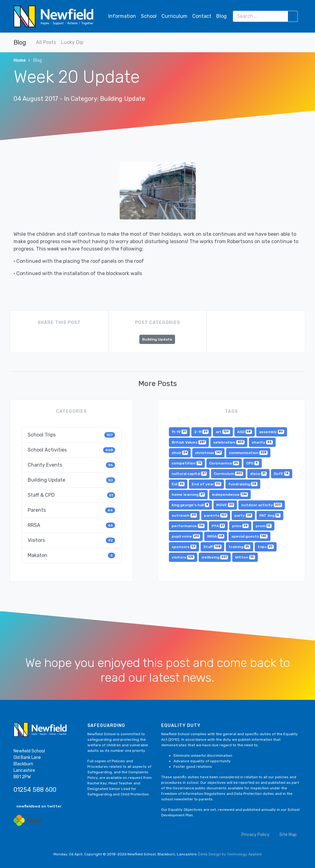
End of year (206, 484)
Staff (212, 547)
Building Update (123, 99)
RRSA (71, 525)
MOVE (225, 505)
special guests (249, 536)
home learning (188, 495)
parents (216, 515)
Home (20, 60)
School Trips (71, 435)
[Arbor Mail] (28, 820)
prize (240, 526)
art (223, 432)
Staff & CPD (71, 495)
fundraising (243, 484)
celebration (229, 442)
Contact (202, 16)
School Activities (71, 450)
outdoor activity (261, 505)
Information (122, 16)
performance (188, 526)
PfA (218, 526)
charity (262, 442)
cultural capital (189, 474)
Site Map (288, 835)
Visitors (71, 540)
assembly (272, 432)
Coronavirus (224, 463)
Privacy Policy (255, 835)
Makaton (71, 555)
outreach (184, 515)
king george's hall (190, 505)
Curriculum (174, 16)
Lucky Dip (72, 42)
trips (266, 547)
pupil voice (186, 536)
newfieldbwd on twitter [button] (39, 806)
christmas (208, 453)
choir (180, 453)
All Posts (46, 42)
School (149, 16)
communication (248, 453)
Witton (245, 557)
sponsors (184, 547)
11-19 (179, 432)
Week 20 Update (77, 77)
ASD (245, 432)
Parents (71, 510)
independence (230, 495)
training (239, 547)
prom (264, 526)
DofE (282, 474)
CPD (252, 463)
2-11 (201, 432)
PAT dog (270, 515)
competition (187, 463)
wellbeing (215, 557)
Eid (178, 484)
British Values (189, 442)
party (243, 515)
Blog (221, 16)
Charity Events (71, 465)
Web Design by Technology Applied (231, 854)
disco (258, 474)
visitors (183, 557)
